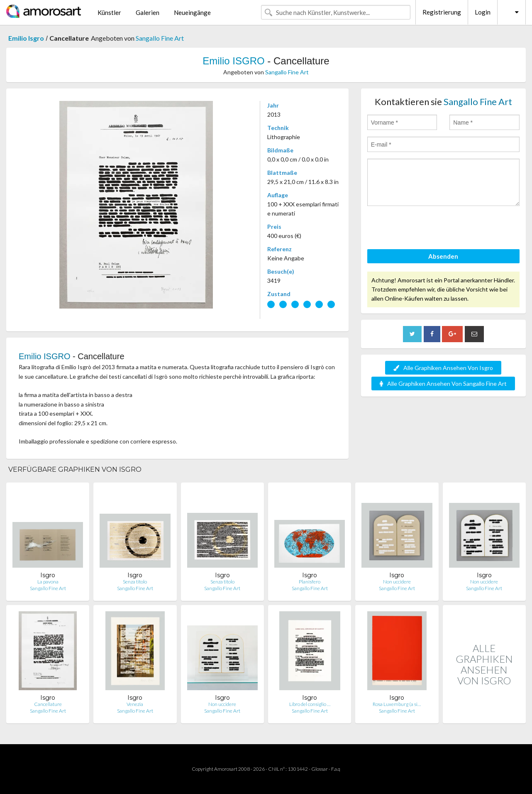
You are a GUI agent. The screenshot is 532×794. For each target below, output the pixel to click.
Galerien (148, 12)
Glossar (320, 769)
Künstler (109, 12)
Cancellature (48, 704)
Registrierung (442, 12)
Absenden (443, 256)
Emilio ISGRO (233, 61)
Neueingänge (192, 12)
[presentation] (430, 229)
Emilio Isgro (26, 38)
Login (483, 12)
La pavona (48, 582)
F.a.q (336, 769)
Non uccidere (397, 582)
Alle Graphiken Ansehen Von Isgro (443, 368)
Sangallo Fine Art (160, 38)
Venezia (135, 704)
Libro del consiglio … (310, 704)
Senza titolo (135, 582)
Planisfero (310, 582)
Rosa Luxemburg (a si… (397, 704)
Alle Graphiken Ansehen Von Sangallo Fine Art (443, 384)
